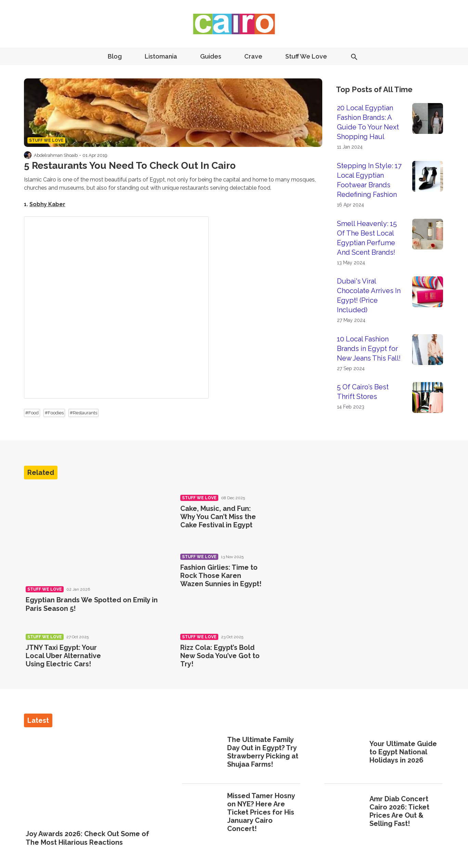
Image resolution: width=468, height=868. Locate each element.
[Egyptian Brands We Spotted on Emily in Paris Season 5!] (94, 533)
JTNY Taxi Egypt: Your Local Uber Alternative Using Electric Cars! (63, 656)
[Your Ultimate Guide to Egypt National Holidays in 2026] (345, 753)
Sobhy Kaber (47, 204)
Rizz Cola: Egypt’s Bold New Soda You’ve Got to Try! (220, 656)
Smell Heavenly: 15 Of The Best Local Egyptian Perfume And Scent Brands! (367, 238)
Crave (253, 56)
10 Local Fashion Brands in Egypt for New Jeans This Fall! (369, 349)
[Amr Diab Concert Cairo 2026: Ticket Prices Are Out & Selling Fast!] (345, 812)
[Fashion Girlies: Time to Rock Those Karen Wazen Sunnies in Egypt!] (294, 577)
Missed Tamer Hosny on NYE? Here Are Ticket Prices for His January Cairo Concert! (261, 812)
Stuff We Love (306, 56)
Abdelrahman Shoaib (56, 155)
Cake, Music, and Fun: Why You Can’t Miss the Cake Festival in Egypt (218, 517)
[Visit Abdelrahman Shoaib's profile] (28, 155)
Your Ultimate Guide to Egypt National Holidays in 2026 (403, 752)
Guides (211, 56)
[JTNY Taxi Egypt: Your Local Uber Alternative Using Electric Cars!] (139, 657)
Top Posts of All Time (374, 89)
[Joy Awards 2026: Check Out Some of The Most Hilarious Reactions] (92, 779)
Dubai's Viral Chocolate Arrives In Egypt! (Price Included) (369, 295)
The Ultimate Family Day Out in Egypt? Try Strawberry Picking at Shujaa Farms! (263, 752)
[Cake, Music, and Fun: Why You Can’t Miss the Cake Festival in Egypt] (294, 518)
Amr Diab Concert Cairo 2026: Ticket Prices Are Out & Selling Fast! (399, 811)
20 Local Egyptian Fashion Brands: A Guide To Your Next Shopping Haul (368, 122)
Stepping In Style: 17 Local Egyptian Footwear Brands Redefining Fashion (369, 180)
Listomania (161, 56)
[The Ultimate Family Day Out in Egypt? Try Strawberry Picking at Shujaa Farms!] (202, 753)
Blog (115, 56)
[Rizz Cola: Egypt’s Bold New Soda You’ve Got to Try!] (294, 657)
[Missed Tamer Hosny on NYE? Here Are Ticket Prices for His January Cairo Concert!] (202, 813)
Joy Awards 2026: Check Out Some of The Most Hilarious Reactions (87, 838)
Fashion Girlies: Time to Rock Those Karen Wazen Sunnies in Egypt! (221, 576)
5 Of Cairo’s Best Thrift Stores (363, 392)
